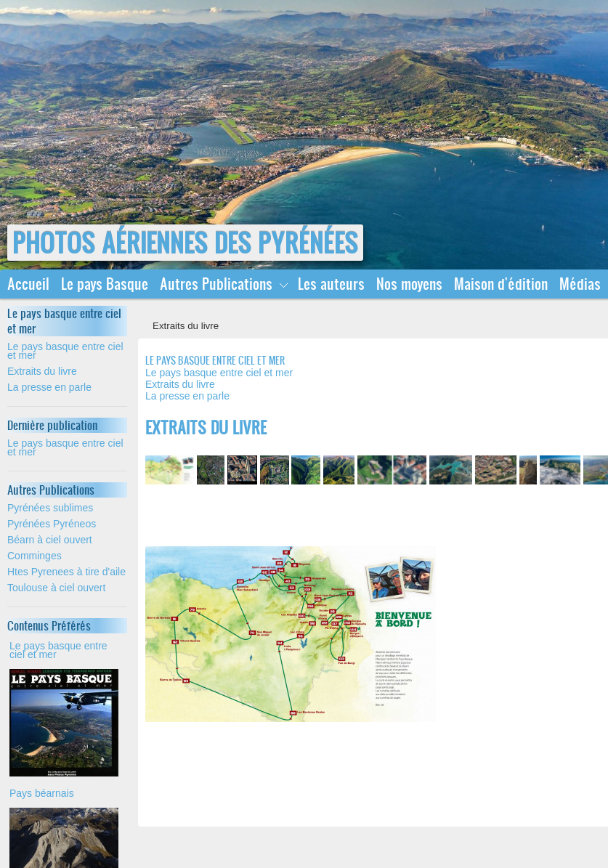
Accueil (28, 284)
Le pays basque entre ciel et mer (65, 351)
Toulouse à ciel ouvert (56, 588)
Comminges (35, 556)
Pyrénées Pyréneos (52, 524)
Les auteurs (331, 284)
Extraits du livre (42, 371)
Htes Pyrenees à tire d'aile (66, 572)
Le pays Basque (105, 284)
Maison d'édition (501, 284)
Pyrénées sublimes (50, 508)
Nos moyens (409, 284)
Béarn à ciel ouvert (50, 540)
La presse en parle (49, 387)
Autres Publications (216, 284)
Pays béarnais (42, 793)
